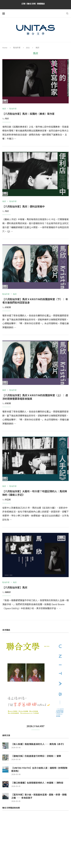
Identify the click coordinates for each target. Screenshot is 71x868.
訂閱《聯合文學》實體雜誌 (33, 4)
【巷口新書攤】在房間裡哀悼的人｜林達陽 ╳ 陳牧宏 (37, 783)
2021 (28, 48)
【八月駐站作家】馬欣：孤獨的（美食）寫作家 (28, 114)
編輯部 (8, 592)
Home (5, 48)
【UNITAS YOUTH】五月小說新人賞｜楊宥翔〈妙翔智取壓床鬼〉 (39, 769)
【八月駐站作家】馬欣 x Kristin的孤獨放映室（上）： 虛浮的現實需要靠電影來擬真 (35, 397)
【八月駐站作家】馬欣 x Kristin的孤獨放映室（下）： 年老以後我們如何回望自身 (35, 301)
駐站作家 (17, 48)
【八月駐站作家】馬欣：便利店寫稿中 (23, 206)
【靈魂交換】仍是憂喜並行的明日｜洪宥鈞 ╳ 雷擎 (36, 756)
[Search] (67, 13)
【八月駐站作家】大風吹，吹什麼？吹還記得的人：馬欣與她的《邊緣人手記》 (35, 493)
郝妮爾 (8, 307)
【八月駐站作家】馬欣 (15, 587)
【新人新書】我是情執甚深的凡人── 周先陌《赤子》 (38, 744)
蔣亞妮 (8, 499)
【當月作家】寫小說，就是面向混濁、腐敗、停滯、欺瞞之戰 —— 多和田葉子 (39, 796)
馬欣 (7, 118)
